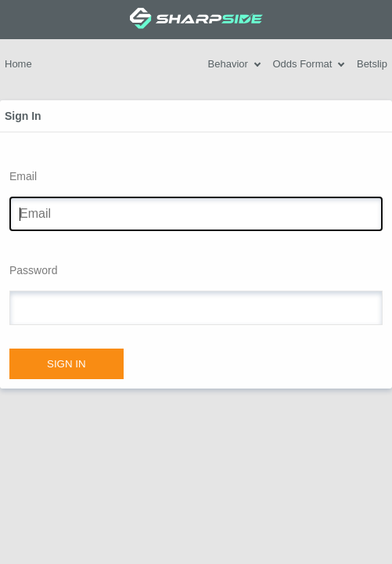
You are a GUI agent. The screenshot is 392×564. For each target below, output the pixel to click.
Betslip (372, 64)
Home (18, 64)
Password (33, 270)
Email (23, 176)
